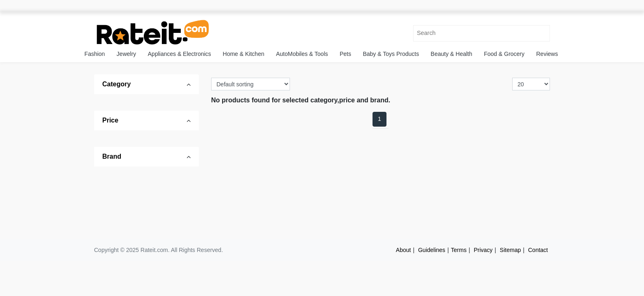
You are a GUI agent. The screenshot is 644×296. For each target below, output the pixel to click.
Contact (538, 250)
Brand (112, 156)
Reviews (547, 54)
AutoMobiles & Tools (302, 54)
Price (110, 120)
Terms (459, 250)
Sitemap (510, 250)
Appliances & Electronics (179, 54)
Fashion (95, 54)
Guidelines (432, 250)
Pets (345, 54)
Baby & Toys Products (391, 54)
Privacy (483, 250)
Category (116, 84)
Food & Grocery (504, 54)
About (404, 250)
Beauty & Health (452, 54)
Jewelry (126, 54)
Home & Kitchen (243, 54)
